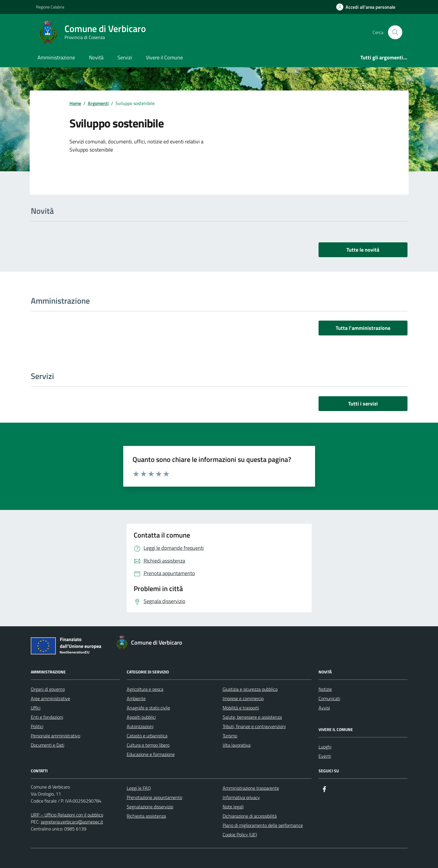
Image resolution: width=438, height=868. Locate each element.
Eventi (325, 756)
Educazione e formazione (151, 754)
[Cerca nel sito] (395, 32)
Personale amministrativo (56, 736)
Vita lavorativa (237, 745)
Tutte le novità (363, 250)
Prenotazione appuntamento (154, 797)
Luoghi (325, 747)
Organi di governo (48, 689)
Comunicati (329, 698)
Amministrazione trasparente (251, 788)
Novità (96, 57)
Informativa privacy (241, 797)
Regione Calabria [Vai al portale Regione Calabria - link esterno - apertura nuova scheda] (50, 7)
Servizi (125, 57)
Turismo (230, 736)
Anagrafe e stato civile (148, 708)
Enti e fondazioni (47, 717)
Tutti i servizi (363, 404)
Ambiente (136, 698)
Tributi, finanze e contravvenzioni (254, 726)
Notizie (325, 689)
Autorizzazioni (140, 726)
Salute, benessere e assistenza (252, 717)
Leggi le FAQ (139, 788)
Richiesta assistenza (146, 816)
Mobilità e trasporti (241, 708)
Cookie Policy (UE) (240, 835)
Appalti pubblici (141, 717)
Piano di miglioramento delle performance (263, 825)
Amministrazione (56, 57)
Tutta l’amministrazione (363, 328)
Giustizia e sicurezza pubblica (250, 689)
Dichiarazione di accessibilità (250, 816)
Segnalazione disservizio (150, 807)
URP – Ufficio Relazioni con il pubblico (67, 815)
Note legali (233, 807)
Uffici (36, 708)
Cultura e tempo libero (148, 745)
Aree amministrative (50, 698)
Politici (37, 726)
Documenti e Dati (48, 745)
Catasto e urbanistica (147, 736)
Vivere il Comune (164, 57)
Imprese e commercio (243, 698)
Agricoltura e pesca (145, 689)
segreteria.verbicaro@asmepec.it (72, 822)
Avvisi (324, 708)
